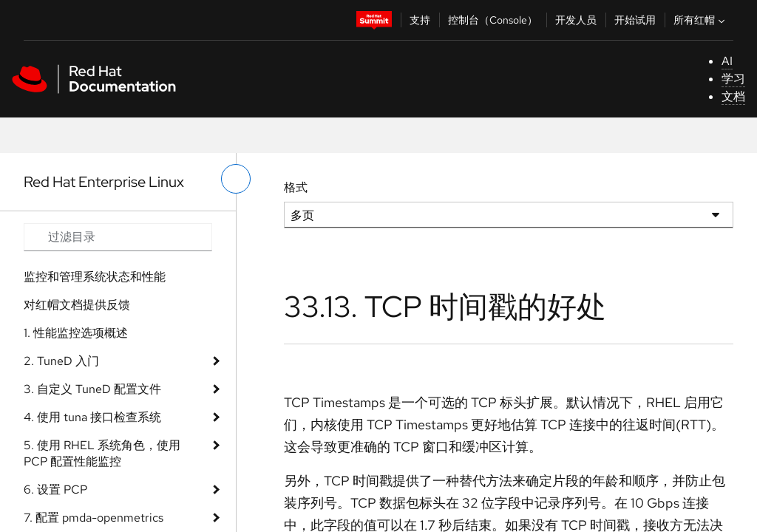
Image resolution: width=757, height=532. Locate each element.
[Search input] (118, 237)
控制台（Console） (493, 20)
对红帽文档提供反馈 (77, 305)
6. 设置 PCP (55, 490)
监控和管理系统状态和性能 (95, 277)
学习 (733, 79)
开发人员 (576, 20)
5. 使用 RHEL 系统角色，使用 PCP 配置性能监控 (102, 453)
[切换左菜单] (236, 179)
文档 (733, 96)
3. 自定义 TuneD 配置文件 (92, 389)
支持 (420, 20)
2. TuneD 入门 (61, 361)
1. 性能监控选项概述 (76, 333)
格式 (296, 187)
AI (727, 61)
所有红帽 (701, 20)
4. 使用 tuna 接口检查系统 (92, 417)
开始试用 (635, 20)
